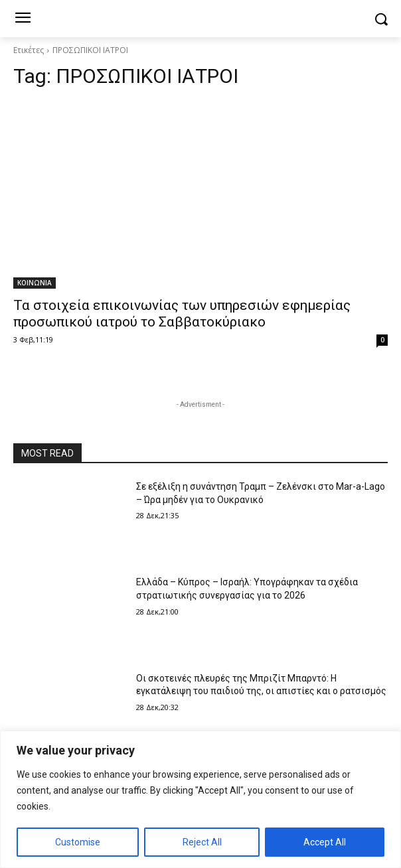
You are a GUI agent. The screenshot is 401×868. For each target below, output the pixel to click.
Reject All (202, 842)
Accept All (325, 842)
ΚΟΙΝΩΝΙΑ (35, 283)
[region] (200, 799)
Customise (78, 842)
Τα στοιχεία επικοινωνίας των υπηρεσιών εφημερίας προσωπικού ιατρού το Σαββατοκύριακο (182, 314)
